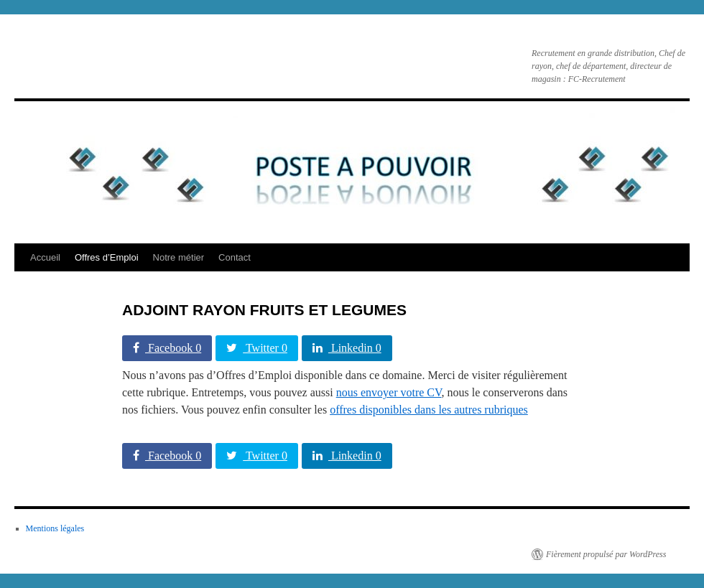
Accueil (45, 257)
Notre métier (179, 257)
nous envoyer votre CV (389, 392)
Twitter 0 (257, 348)
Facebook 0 (167, 348)
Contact (235, 257)
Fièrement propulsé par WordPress (606, 554)
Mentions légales (55, 528)
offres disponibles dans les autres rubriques (429, 410)
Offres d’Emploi (107, 257)
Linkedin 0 (347, 348)
